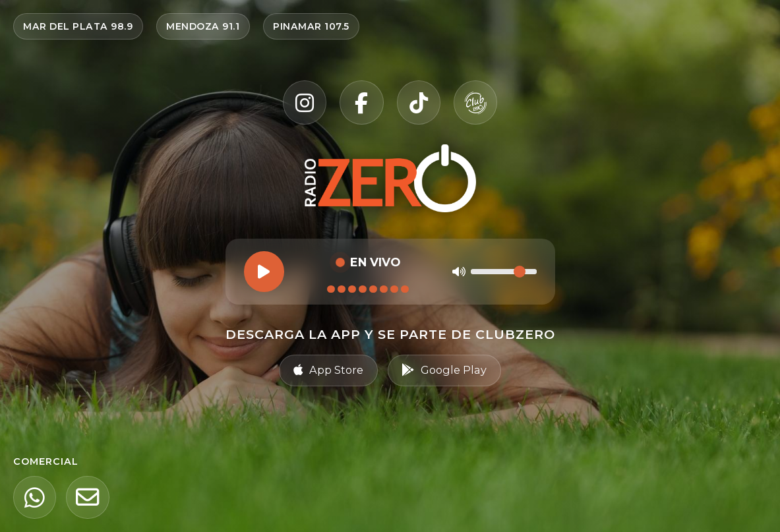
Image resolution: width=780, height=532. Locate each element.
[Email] (90, 496)
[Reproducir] (264, 272)
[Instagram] (303, 102)
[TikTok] (419, 102)
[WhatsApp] (36, 496)
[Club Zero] (477, 102)
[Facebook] (361, 102)
